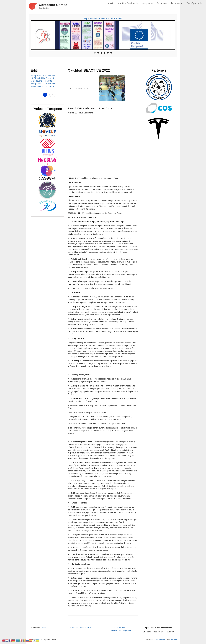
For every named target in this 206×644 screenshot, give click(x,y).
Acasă (110, 3)
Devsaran (173, 640)
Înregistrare (147, 3)
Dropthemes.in (161, 640)
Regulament (177, 3)
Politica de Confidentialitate (81, 628)
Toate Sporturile (194, 3)
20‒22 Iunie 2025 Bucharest (42, 86)
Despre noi (162, 3)
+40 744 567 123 (122, 628)
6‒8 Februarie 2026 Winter (42, 81)
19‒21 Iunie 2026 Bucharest (42, 78)
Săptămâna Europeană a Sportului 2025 (103, 18)
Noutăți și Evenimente (127, 3)
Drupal (44, 628)
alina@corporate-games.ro (122, 630)
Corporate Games (53, 5)
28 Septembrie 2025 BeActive (43, 84)
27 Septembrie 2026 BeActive (43, 75)
